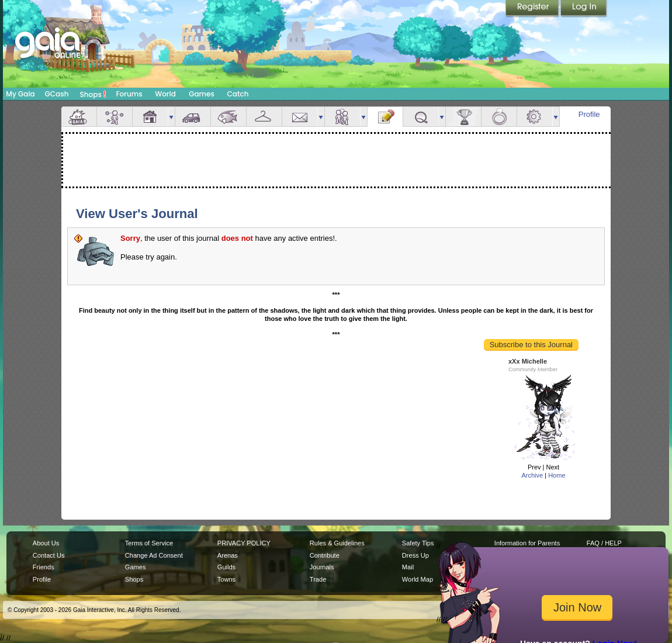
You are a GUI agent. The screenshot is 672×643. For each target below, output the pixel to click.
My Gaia (20, 94)
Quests (421, 117)
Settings (535, 117)
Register (533, 9)
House (150, 117)
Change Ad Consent (154, 555)
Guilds (226, 567)
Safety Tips (418, 543)
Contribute (325, 555)
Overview (79, 117)
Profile (589, 114)
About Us (46, 543)
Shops (93, 94)
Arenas (228, 555)
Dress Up (415, 555)
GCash (57, 94)
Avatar (115, 117)
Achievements (463, 117)
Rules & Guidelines (337, 543)
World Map (418, 579)
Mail (300, 117)
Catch (238, 94)
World (165, 94)
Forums (129, 94)
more (171, 117)
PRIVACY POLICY (244, 543)
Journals (322, 567)
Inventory (264, 117)
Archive (532, 475)
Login (584, 9)
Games (202, 94)
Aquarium (228, 117)
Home (557, 475)
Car (193, 117)
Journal (385, 117)
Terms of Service (149, 543)
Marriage (499, 117)
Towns (226, 579)
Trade (318, 579)
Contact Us (49, 555)
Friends (342, 117)
